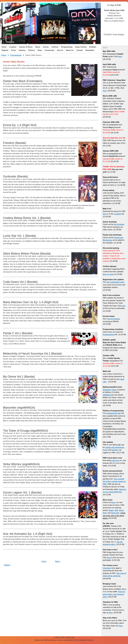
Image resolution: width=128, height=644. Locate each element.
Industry (22, 50)
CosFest (55, 47)
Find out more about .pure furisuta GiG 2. (114, 594)
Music (38, 47)
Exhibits (93, 47)
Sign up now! (108, 274)
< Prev (44, 561)
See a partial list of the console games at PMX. (114, 481)
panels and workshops (115, 447)
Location (13, 47)
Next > (58, 561)
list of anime (119, 224)
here (120, 56)
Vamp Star (115, 513)
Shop (40, 50)
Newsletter (90, 50)
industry (115, 450)
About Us (70, 50)
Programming (67, 47)
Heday (111, 510)
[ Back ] (7, 565)
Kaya (113, 502)
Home (4, 47)
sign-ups (115, 460)
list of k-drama (114, 319)
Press (14, 50)
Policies (32, 50)
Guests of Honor (26, 47)
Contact (80, 50)
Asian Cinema (81, 47)
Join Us (60, 50)
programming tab (113, 413)
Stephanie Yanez (110, 390)
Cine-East (107, 568)
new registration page (115, 282)
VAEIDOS (107, 395)
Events (46, 47)
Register (5, 50)
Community (50, 50)
